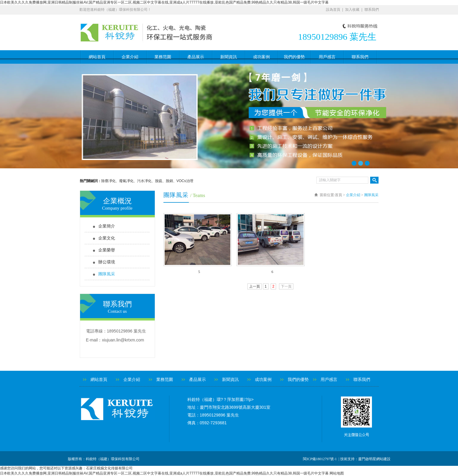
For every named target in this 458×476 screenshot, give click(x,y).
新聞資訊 (229, 57)
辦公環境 (107, 262)
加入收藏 (352, 10)
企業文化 (107, 238)
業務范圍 (163, 57)
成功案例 (261, 57)
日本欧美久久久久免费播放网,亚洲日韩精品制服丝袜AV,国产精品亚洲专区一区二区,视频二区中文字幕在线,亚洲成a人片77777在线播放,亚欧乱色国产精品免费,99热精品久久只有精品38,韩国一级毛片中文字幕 (164, 2)
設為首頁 (333, 10)
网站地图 (337, 473)
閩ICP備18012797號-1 (320, 459)
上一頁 (255, 286)
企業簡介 (107, 226)
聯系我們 (372, 10)
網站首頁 (97, 57)
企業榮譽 (107, 250)
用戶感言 (327, 57)
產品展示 (196, 57)
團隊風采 (107, 274)
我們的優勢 (294, 57)
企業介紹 (130, 57)
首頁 (338, 195)
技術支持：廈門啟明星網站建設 (365, 459)
